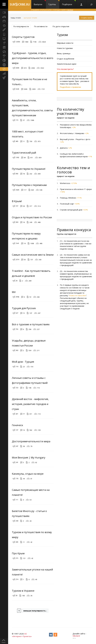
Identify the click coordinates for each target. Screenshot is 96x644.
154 (32, 367)
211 (38, 350)
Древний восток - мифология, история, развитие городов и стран (30, 404)
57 (24, 120)
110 (39, 414)
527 (17, 313)
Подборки (69, 3)
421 (17, 414)
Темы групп (16, 18)
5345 (17, 89)
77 (24, 414)
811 (32, 158)
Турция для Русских (24, 308)
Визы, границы (64, 53)
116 (17, 367)
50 (25, 260)
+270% (74, 183)
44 (24, 479)
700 (31, 141)
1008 (32, 243)
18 (24, 222)
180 (23, 596)
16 (24, 430)
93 (16, 596)
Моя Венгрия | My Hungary (29, 458)
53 (30, 297)
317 (31, 206)
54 (30, 500)
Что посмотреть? (65, 69)
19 (25, 243)
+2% (74, 127)
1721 (43, 89)
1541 (17, 243)
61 (31, 479)
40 (36, 579)
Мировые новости (65, 43)
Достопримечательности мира (31, 441)
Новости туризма (65, 48)
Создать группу (87, 18)
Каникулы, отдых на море (28, 474)
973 (39, 141)
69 (25, 158)
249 (31, 222)
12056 (18, 42)
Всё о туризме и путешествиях (31, 324)
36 (31, 596)
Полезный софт (67, 204)
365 (17, 542)
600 (39, 174)
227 (38, 329)
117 (25, 190)
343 (40, 260)
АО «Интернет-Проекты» (22, 635)
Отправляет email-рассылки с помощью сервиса (52, 10)
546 (41, 190)
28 (24, 206)
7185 (35, 42)
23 (24, 367)
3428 (17, 190)
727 (17, 206)
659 (40, 158)
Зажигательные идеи (67, 64)
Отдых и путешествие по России (32, 217)
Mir (14, 292)
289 (30, 281)
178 (17, 479)
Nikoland (76, 636)
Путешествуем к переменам (29, 185)
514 (39, 206)
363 (17, 350)
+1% (90, 156)
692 (17, 174)
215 (17, 558)
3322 (42, 68)
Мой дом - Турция (23, 362)
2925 (34, 89)
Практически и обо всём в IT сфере (76, 189)
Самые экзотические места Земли (33, 255)
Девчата (64, 148)
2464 (33, 68)
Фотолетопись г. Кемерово (72, 133)
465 (17, 141)
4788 (17, 297)
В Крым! (17, 201)
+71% (79, 198)
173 (17, 120)
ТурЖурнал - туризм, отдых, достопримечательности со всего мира (33, 58)
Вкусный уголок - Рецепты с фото (75, 139)
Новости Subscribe (78, 295)
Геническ (17, 425)
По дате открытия (61, 26)
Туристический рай (24, 153)
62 (36, 462)
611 (31, 414)
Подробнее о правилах (70, 87)
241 (17, 462)
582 (31, 430)
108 (30, 388)
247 (17, 446)
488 (39, 222)
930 (17, 222)
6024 (44, 42)
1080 (26, 42)
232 (31, 174)
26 (16, 281)
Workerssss (65, 183)
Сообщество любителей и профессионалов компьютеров (74, 155)
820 (33, 190)
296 (30, 329)
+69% (77, 204)
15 (24, 313)
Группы (54, 3)
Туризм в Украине (23, 591)
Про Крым (18, 553)
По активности (41, 26)
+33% (85, 210)
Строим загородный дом (71, 210)
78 (24, 174)
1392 (17, 157)
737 (32, 260)
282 (38, 297)
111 (17, 500)
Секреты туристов (23, 37)
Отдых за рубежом (65, 59)
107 (31, 313)
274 (17, 579)
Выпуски (40, 3)
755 (17, 329)
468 (41, 243)
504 (30, 350)
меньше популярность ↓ (35, 611)
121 (24, 558)
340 (17, 521)
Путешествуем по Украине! (29, 169)
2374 (17, 260)
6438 (17, 68)
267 (39, 313)
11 (24, 141)
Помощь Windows (68, 198)
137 (17, 430)
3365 (26, 89)
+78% (62, 192)
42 (31, 542)
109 (39, 430)
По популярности (21, 26)
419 (25, 68)
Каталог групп (30, 18)
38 (24, 446)
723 (17, 388)
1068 (32, 120)
